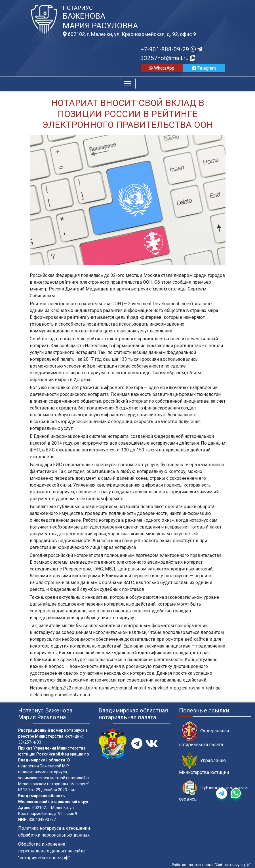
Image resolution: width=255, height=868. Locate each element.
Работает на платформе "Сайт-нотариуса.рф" (211, 865)
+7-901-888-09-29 (171, 49)
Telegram (204, 68)
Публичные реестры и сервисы (213, 791)
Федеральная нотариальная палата (204, 734)
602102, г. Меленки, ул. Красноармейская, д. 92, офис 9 (129, 34)
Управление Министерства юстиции (204, 764)
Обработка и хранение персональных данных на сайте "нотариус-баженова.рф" (51, 851)
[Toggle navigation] (128, 84)
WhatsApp (162, 68)
